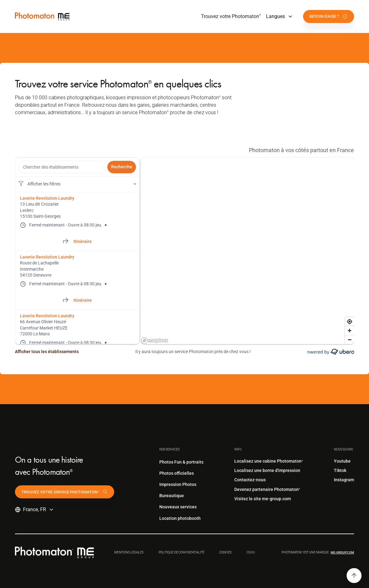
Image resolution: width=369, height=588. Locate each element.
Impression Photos (178, 484)
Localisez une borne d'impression (267, 470)
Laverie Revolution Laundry (47, 198)
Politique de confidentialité (182, 552)
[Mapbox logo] (155, 341)
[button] (280, 16)
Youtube (342, 461)
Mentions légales (129, 552)
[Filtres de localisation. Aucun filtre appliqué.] (77, 184)
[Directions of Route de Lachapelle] (77, 301)
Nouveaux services (178, 507)
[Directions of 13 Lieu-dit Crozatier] (77, 242)
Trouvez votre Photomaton (231, 16)
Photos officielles (177, 473)
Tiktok (340, 470)
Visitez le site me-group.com (263, 499)
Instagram (344, 480)
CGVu (251, 552)
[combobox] (62, 167)
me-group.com (342, 552)
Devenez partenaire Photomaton (267, 489)
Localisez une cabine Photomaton (269, 461)
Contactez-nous (250, 480)
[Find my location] (350, 322)
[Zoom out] (350, 340)
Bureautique (172, 496)
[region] (248, 251)
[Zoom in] (350, 331)
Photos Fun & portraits (181, 462)
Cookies (225, 552)
